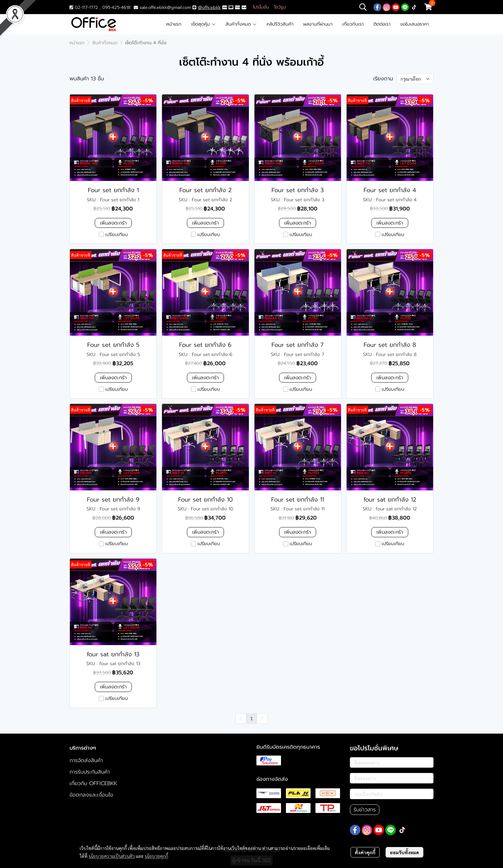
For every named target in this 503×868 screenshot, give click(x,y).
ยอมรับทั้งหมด (404, 852)
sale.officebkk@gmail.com (165, 7)
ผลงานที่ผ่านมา (318, 24)
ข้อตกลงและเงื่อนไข (91, 795)
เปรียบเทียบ (117, 235)
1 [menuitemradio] (251, 718)
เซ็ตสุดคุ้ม (203, 24)
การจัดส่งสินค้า (86, 760)
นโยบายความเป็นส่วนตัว (112, 856)
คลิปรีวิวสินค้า (280, 24)
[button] (363, 7)
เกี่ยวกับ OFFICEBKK (93, 783)
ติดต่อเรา (382, 24)
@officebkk (209, 7)
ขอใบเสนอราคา (415, 24)
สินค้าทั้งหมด (241, 24)
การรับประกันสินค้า (90, 772)
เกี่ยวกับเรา (353, 24)
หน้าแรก (174, 24)
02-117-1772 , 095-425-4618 (100, 7)
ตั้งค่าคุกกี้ (365, 852)
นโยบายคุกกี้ (156, 856)
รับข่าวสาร (365, 810)
